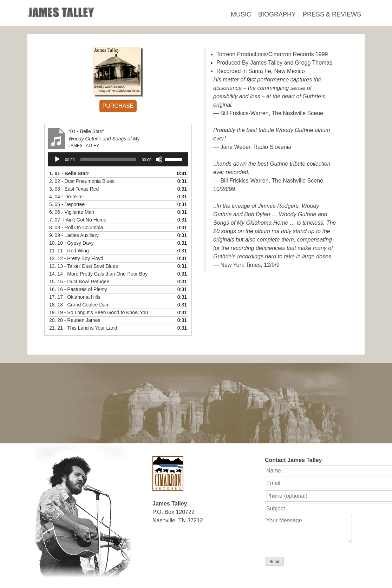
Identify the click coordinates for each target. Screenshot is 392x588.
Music (241, 14)
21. (83, 328)
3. (74, 189)
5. (67, 204)
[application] (118, 159)
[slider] (108, 159)
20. (75, 320)
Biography (277, 14)
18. (79, 305)
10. (71, 243)
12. (76, 258)
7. (78, 220)
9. (74, 235)
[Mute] (159, 159)
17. (75, 297)
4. (66, 197)
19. (99, 312)
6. (72, 212)
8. (76, 227)
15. (79, 282)
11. (69, 251)
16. (78, 289)
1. (69, 173)
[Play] (57, 159)
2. (82, 181)
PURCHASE (118, 106)
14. (98, 274)
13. (83, 266)
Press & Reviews (332, 14)
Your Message (308, 529)
